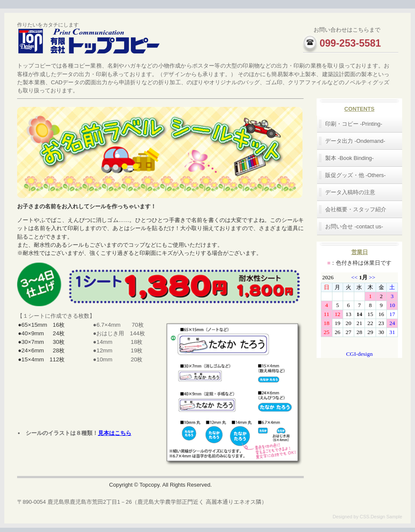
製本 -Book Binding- (350, 158)
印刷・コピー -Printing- (354, 124)
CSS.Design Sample (381, 517)
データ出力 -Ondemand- (355, 141)
